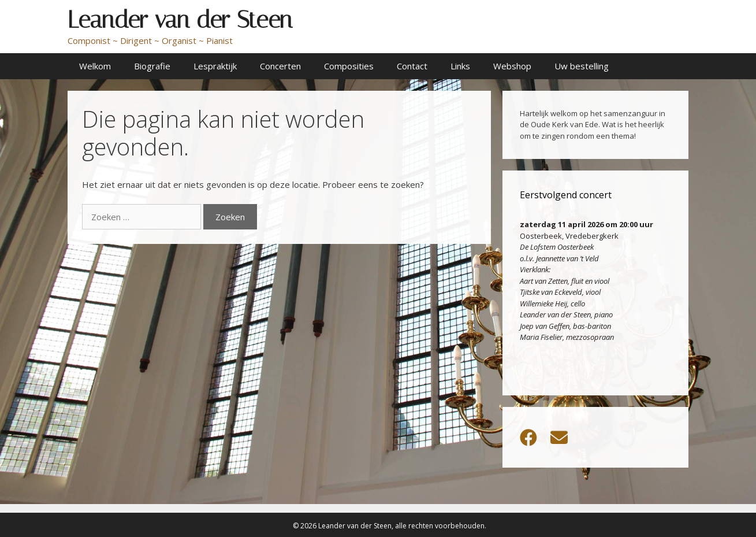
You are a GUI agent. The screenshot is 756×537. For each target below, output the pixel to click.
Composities (349, 66)
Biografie (152, 66)
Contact (412, 66)
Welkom (95, 66)
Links (460, 66)
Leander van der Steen (180, 20)
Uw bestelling (582, 66)
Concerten (280, 66)
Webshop (512, 66)
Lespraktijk (215, 66)
